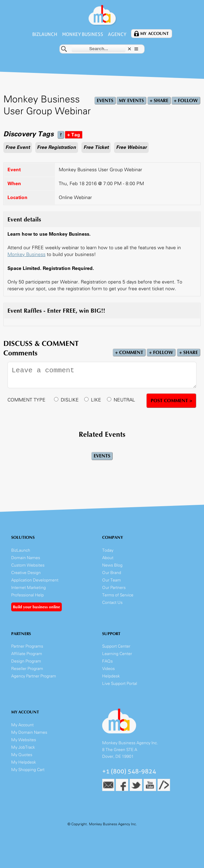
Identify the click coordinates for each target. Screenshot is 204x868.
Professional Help (27, 595)
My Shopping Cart (28, 770)
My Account (154, 34)
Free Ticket (96, 147)
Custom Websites (28, 565)
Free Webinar (131, 147)
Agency (117, 34)
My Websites (24, 740)
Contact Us (112, 602)
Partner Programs (27, 646)
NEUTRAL (124, 400)
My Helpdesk (24, 762)
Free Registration (57, 147)
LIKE (96, 400)
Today (108, 550)
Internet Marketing (29, 587)
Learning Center (117, 654)
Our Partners (114, 587)
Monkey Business (83, 34)
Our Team (112, 580)
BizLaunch (45, 34)
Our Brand (112, 573)
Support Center (116, 646)
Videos (108, 668)
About (108, 558)
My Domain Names (29, 732)
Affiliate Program (27, 654)
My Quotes (22, 755)
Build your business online (36, 607)
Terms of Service (118, 595)
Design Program (26, 661)
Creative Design (26, 573)
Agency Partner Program (34, 676)
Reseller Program (27, 668)
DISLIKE (70, 400)
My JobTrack (23, 747)
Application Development (35, 580)
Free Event (18, 147)
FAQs (107, 661)
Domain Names (26, 558)
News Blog (112, 565)
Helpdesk (111, 676)
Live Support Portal (120, 683)
